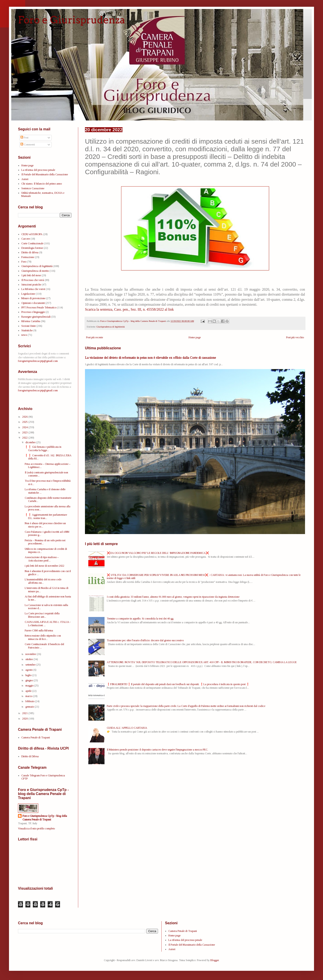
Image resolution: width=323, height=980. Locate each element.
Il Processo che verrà (33, 280)
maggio (30, 686)
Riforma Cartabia (31, 321)
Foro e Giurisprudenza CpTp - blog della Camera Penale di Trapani (45, 818)
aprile (29, 691)
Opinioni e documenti (33, 303)
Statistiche (27, 330)
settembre (31, 665)
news (24, 335)
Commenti (28, 145)
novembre (31, 654)
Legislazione (28, 294)
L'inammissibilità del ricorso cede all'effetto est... (43, 581)
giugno (29, 680)
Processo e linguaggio (33, 312)
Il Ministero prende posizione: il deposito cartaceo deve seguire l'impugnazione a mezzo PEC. (157, 750)
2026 (25, 417)
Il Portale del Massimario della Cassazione (45, 174)
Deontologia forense (32, 248)
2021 (25, 713)
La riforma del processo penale (38, 170)
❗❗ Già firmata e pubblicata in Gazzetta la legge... (43, 448)
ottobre (29, 659)
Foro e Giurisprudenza (71, 20)
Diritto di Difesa (30, 756)
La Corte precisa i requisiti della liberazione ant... (42, 615)
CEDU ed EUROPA (32, 234)
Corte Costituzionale (32, 243)
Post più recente (95, 337)
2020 (25, 719)
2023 (25, 432)
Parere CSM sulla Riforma (39, 630)
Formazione (28, 257)
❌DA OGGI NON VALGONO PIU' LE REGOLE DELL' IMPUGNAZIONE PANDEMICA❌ (158, 553)
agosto (29, 670)
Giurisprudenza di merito (35, 271)
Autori (25, 179)
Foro (24, 262)
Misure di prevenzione (33, 298)
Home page (195, 337)
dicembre (31, 442)
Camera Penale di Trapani (36, 737)
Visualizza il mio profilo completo (36, 829)
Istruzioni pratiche (31, 285)
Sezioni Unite (29, 326)
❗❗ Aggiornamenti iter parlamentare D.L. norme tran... (46, 516)
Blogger (215, 960)
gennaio (30, 707)
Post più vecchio (295, 337)
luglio (29, 675)
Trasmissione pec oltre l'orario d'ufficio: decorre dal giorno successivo (145, 640)
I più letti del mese (31, 275)
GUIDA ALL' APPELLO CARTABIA (127, 728)
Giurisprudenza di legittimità (111, 327)
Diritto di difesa (30, 252)
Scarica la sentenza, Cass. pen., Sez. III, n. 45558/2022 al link (129, 309)
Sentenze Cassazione (33, 188)
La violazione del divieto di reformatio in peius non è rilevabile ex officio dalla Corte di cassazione (150, 358)
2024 (25, 427)
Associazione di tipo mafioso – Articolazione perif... (42, 559)
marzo (29, 696)
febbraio (30, 701)
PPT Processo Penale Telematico (39, 307)
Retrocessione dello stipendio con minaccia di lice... (43, 637)
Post (24, 138)
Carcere (26, 239)
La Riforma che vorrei (33, 289)
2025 (25, 422)
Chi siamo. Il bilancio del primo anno (42, 184)
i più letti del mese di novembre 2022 (45, 566)
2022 (25, 438)
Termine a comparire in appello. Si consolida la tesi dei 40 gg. (140, 619)
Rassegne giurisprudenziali (36, 317)
